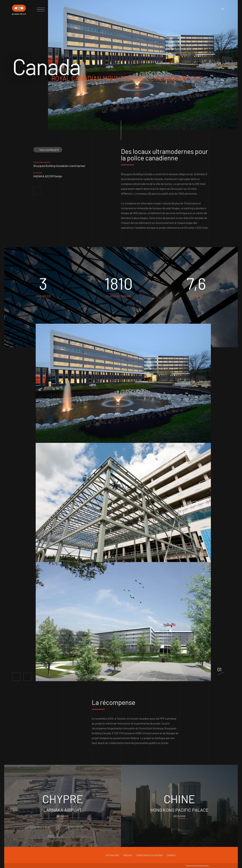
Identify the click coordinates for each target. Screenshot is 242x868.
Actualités (112, 855)
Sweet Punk (204, 866)
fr (222, 9)
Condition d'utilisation (149, 855)
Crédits (127, 855)
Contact (171, 855)
